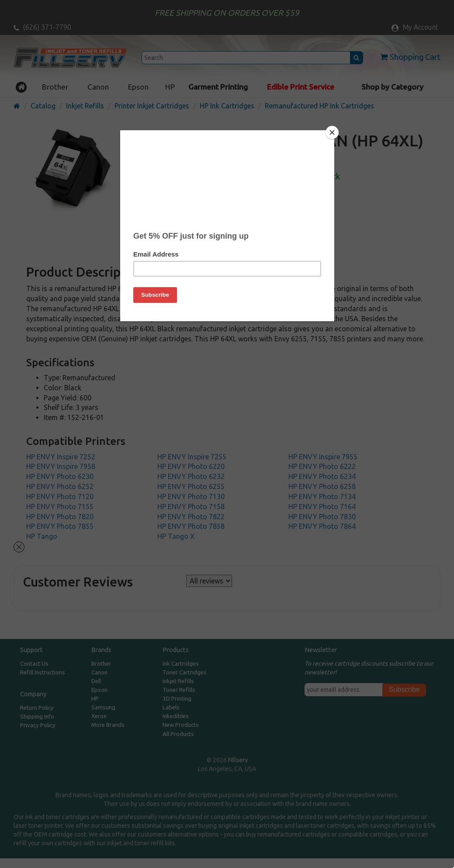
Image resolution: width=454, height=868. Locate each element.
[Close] (332, 132)
